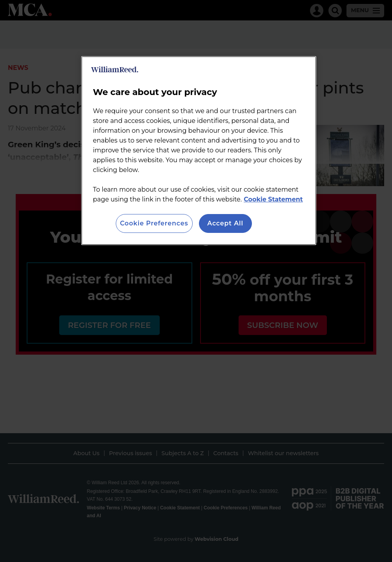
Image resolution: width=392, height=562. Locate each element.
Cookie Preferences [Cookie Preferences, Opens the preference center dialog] (154, 223)
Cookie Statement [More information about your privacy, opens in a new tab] (273, 199)
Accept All (225, 223)
